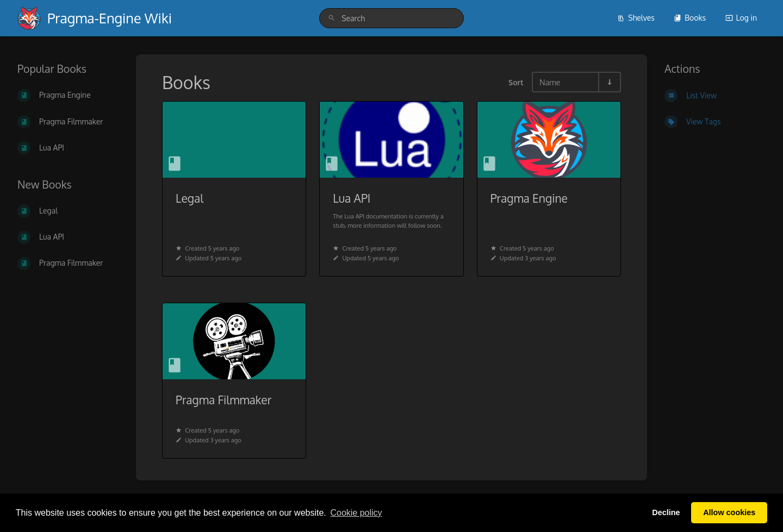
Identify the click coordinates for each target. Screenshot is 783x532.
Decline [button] (666, 512)
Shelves (636, 18)
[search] (391, 18)
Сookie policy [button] (356, 513)
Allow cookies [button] (729, 512)
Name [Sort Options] (550, 82)
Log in (741, 18)
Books (690, 18)
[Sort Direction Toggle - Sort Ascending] (609, 82)
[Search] (332, 18)
